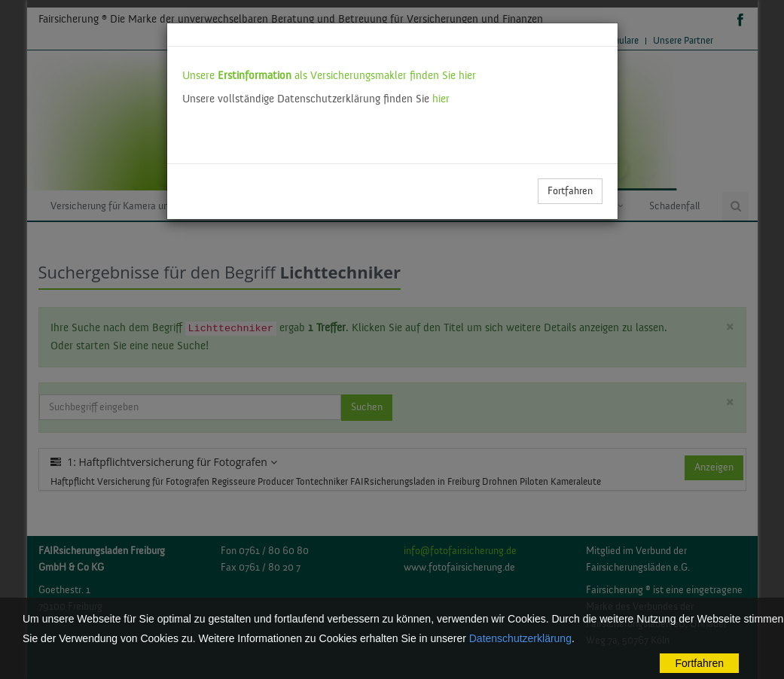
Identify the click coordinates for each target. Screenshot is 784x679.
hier (441, 99)
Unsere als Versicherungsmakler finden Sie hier (329, 76)
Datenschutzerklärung (520, 638)
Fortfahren (570, 191)
